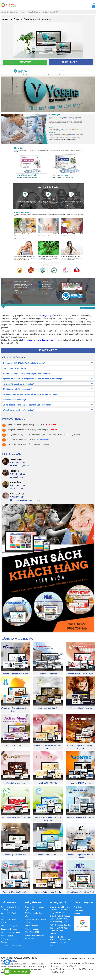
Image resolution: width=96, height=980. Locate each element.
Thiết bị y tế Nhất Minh (48, 674)
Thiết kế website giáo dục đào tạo (11, 941)
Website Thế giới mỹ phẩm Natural (15, 817)
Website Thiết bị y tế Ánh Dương (81, 817)
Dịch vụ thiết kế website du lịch (10, 921)
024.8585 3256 (18, 497)
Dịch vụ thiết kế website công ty (10, 915)
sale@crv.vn (16, 488)
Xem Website (25, 62)
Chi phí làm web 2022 (34, 926)
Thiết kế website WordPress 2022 (32, 930)
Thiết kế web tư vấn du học (11, 945)
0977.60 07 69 (18, 485)
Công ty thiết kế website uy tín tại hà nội (35, 908)
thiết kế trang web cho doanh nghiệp (38, 340)
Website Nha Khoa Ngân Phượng (81, 674)
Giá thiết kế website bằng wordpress (35, 937)
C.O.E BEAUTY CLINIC (48, 783)
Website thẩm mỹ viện (15, 783)
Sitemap (91, 958)
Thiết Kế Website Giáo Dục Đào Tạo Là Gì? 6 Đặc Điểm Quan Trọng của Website (60, 929)
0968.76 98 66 (18, 474)
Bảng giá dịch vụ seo (9, 929)
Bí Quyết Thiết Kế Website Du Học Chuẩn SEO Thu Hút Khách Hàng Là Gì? (60, 919)
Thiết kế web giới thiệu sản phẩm (36, 921)
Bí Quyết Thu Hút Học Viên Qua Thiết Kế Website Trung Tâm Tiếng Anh (60, 910)
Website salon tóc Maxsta (81, 708)
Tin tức (52, 958)
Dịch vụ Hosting (7, 936)
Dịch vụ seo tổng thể (9, 926)
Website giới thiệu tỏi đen (15, 855)
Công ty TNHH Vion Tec (81, 783)
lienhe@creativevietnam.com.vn (25, 500)
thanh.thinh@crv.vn (19, 466)
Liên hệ (77, 914)
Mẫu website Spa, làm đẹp (48, 708)
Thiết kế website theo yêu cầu (35, 915)
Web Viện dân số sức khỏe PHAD (81, 892)
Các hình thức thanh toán (67, 958)
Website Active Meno (15, 746)
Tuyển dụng (79, 910)
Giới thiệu (78, 907)
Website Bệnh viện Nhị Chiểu (15, 892)
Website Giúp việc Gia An (48, 855)
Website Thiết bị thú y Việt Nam (15, 674)
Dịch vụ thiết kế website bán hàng (10, 908)
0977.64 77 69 (18, 463)
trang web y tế (47, 316)
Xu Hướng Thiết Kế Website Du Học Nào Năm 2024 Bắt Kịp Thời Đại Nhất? (60, 941)
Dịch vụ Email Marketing (10, 932)
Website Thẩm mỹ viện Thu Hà (48, 892)
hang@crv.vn (17, 477)
